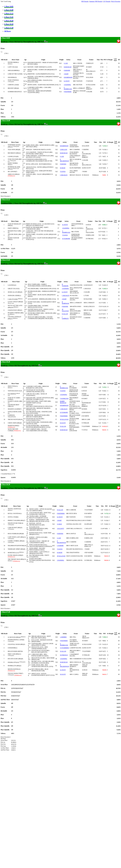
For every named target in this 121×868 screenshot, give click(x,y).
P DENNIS (63, 164)
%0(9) (104, 175)
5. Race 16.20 (9, 21)
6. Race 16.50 (9, 24)
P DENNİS (67, 70)
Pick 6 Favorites (116, 1)
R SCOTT (63, 423)
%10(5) (104, 160)
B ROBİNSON (68, 77)
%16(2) (104, 391)
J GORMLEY (65, 318)
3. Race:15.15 (5, 199)
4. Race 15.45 (9, 17)
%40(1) (104, 225)
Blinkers (11, 64)
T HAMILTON (64, 399)
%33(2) (104, 239)
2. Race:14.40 (5, 120)
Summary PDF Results (96, 1)
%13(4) (104, 150)
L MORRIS (63, 637)
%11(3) (104, 644)
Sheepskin (12, 82)
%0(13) (104, 430)
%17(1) (106, 513)
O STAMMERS (65, 648)
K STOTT (67, 81)
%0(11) (104, 674)
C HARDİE (60, 546)
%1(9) (104, 655)
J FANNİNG (67, 85)
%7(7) (106, 542)
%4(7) (104, 156)
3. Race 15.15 (9, 13)
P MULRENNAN (64, 160)
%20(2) (104, 299)
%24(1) (104, 289)
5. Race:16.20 (5, 362)
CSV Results (107, 1)
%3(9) (104, 303)
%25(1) (105, 146)
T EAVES (63, 172)
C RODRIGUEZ (64, 387)
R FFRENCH (64, 655)
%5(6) (104, 292)
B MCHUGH (68, 67)
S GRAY (59, 524)
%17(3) (104, 153)
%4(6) (104, 666)
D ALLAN (65, 314)
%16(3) (106, 510)
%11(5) (106, 517)
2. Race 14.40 (9, 10)
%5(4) (103, 232)
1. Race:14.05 (5, 38)
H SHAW (63, 168)
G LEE (66, 63)
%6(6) (104, 168)
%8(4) (104, 412)
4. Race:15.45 (5, 260)
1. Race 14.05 (9, 6)
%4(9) (106, 529)
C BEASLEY (64, 175)
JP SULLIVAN (65, 310)
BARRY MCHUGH (63, 402)
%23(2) (104, 164)
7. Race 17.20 (9, 28)
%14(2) (104, 648)
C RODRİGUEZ (68, 88)
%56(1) (104, 637)
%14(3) (104, 285)
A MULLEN (64, 150)
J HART (66, 74)
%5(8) (104, 318)
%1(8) (104, 172)
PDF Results (85, 1)
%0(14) (106, 560)
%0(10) (104, 670)
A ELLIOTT (60, 529)
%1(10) (104, 306)
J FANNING (65, 289)
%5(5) (104, 409)
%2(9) (104, 416)
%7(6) (106, 534)
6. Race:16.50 (5, 484)
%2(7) (104, 651)
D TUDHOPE (66, 239)
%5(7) (104, 314)
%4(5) (103, 235)
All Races (7, 31)
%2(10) (104, 406)
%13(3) (104, 423)
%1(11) (104, 419)
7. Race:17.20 (5, 612)
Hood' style (16, 168)
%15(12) (105, 426)
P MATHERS (68, 92)
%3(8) (104, 395)
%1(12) (106, 546)
